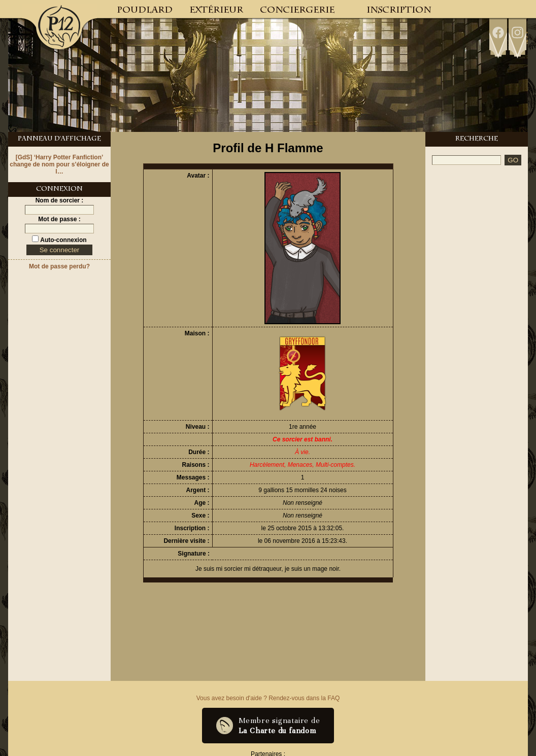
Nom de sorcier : (60, 200)
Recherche (477, 140)
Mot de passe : (59, 219)
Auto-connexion (62, 240)
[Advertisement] (477, 326)
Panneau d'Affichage (59, 140)
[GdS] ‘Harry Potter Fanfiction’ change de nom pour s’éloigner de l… (59, 164)
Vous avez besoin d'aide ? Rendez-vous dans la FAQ (268, 698)
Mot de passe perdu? (59, 266)
